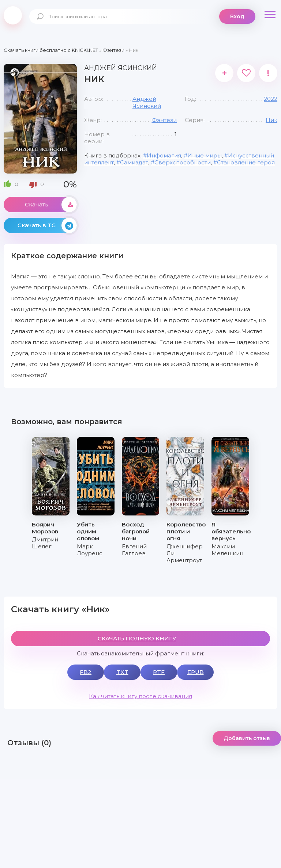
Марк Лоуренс (90, 550)
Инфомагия (164, 155)
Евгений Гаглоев (134, 550)
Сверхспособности (183, 162)
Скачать (51, 205)
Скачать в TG (47, 225)
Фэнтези (164, 120)
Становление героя (246, 162)
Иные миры (205, 155)
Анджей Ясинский (147, 102)
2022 (271, 99)
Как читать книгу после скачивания (140, 696)
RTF (159, 672)
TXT (122, 672)
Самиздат (134, 162)
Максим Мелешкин (227, 550)
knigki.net (13, 15)
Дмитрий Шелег (45, 543)
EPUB (196, 672)
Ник (271, 120)
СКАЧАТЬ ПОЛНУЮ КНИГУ (137, 638)
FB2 (86, 672)
